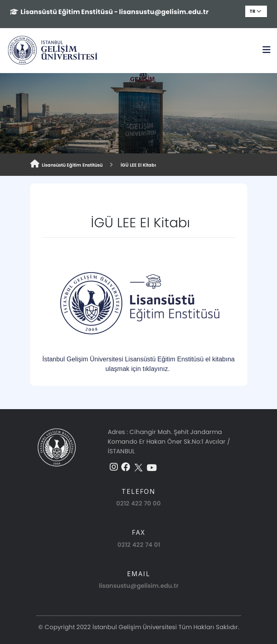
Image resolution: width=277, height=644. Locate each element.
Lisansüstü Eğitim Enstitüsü (66, 164)
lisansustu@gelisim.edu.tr (139, 586)
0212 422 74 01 (139, 545)
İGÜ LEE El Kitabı (137, 165)
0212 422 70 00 (138, 503)
